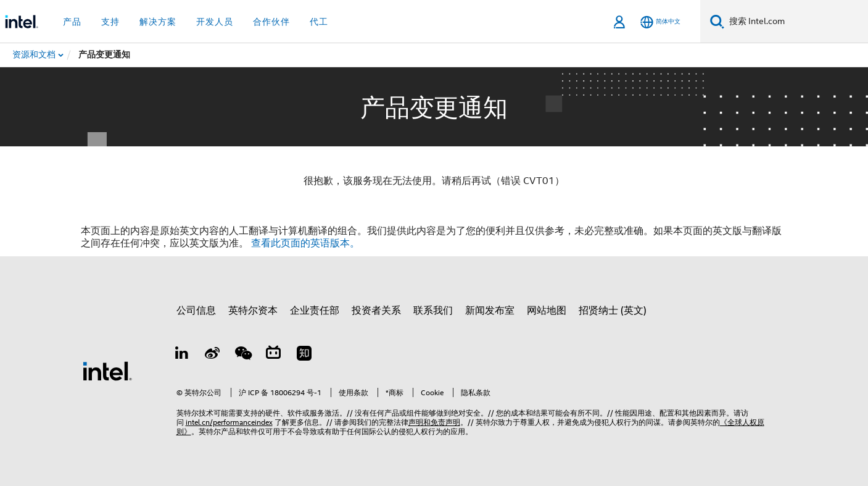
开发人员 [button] (215, 22)
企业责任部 (315, 311)
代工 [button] (319, 22)
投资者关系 (376, 311)
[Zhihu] (304, 355)
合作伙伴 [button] (271, 22)
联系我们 (433, 311)
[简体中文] (660, 22)
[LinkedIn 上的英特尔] (182, 355)
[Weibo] (212, 355)
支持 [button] (110, 22)
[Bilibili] (273, 355)
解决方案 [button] (158, 22)
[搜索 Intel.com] (796, 22)
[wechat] (243, 355)
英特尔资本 (253, 311)
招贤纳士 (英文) (613, 311)
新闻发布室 (490, 311)
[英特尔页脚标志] (107, 371)
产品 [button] (72, 22)
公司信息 (196, 311)
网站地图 (547, 311)
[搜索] (717, 21)
